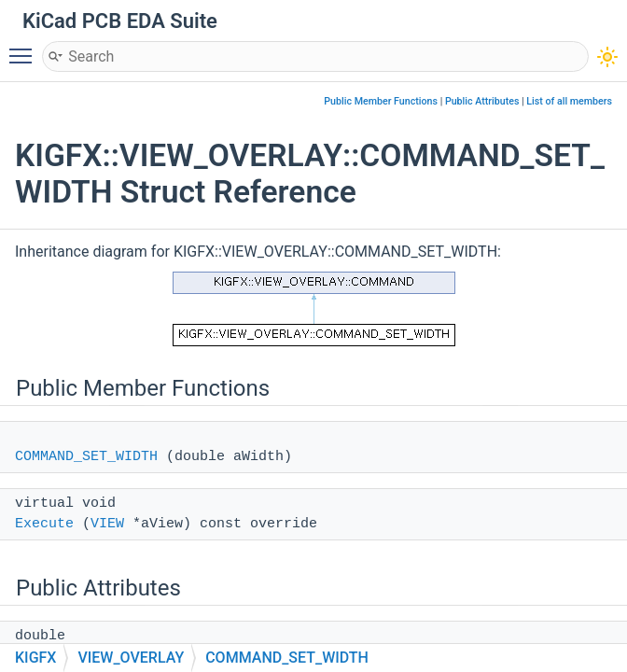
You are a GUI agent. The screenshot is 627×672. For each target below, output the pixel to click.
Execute (44, 524)
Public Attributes (482, 101)
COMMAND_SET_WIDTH (86, 457)
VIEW (107, 524)
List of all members (569, 101)
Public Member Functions (381, 101)
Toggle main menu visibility (25, 48)
